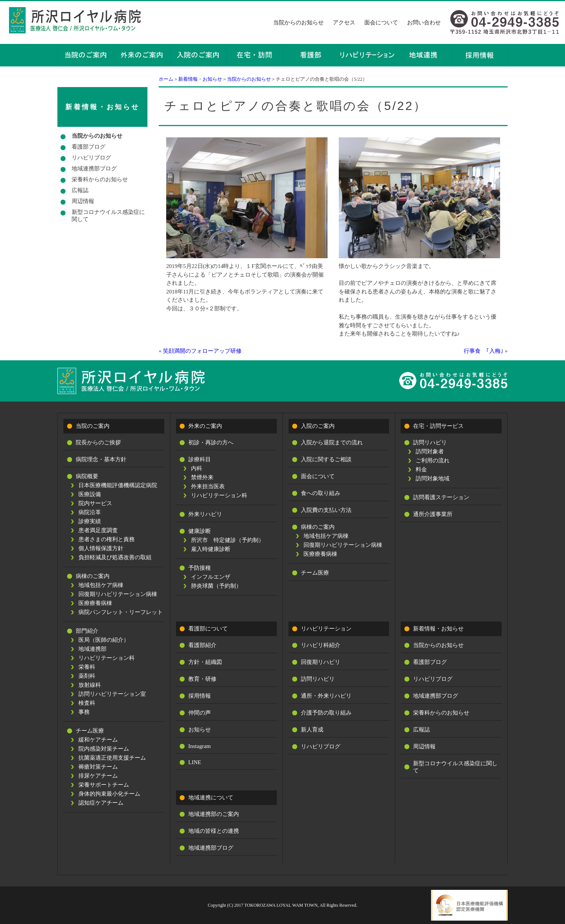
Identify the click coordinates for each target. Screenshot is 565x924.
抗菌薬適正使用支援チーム (112, 758)
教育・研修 (202, 679)
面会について (381, 23)
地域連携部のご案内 (214, 814)
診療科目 (200, 459)
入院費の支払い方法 (326, 510)
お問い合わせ (424, 23)
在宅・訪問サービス (438, 426)
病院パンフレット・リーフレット (121, 612)
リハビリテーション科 (107, 658)
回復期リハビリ (321, 662)
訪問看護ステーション (441, 497)
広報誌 (80, 190)
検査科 (87, 703)
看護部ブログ (89, 147)
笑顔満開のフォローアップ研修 (202, 351)
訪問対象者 (430, 451)
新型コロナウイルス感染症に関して (108, 216)
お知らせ (200, 730)
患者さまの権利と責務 (107, 539)
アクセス (344, 23)
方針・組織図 (205, 662)
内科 (197, 468)
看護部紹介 (202, 645)
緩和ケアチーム (98, 740)
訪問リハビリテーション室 (112, 694)
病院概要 (87, 476)
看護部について (208, 629)
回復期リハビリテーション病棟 (118, 594)
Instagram (200, 746)
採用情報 (200, 696)
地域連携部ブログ (94, 169)
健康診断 (200, 531)
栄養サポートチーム (104, 785)
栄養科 (87, 667)
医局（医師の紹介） (104, 640)
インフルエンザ (211, 577)
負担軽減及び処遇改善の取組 (115, 557)
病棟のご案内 (93, 576)
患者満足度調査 (98, 530)
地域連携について (211, 798)
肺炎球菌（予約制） (216, 586)
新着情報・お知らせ (200, 79)
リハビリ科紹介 (321, 645)
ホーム (166, 79)
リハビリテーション (326, 629)
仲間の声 (200, 713)
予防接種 (200, 568)
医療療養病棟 (95, 603)
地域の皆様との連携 (214, 831)
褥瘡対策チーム (98, 767)
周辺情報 (83, 201)
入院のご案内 (318, 426)
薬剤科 (87, 676)
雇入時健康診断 (211, 549)
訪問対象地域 (433, 479)
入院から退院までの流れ (332, 442)
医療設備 (90, 494)
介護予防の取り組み (326, 713)
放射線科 (90, 685)
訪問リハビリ (430, 442)
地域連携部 (92, 649)
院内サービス (95, 503)
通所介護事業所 (433, 514)
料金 (421, 470)
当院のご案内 (93, 426)
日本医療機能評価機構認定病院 (118, 485)
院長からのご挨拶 (98, 442)
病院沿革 (90, 512)
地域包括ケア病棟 (101, 585)
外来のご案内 (205, 426)
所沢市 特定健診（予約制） (228, 540)
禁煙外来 (202, 477)
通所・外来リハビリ (326, 696)
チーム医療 (90, 731)
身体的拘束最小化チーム (109, 794)
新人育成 (312, 730)
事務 (84, 712)
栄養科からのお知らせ (100, 179)
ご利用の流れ (433, 460)
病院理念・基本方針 (101, 459)
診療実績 (90, 521)
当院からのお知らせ (298, 23)
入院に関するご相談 (326, 459)
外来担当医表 (208, 486)
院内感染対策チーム (104, 749)
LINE (195, 762)
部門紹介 (87, 631)
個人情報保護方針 (101, 548)
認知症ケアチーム (101, 803)
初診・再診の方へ (211, 442)
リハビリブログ (91, 158)
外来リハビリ (205, 514)
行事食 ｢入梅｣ (484, 351)
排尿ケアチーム (98, 776)
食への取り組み (321, 493)
